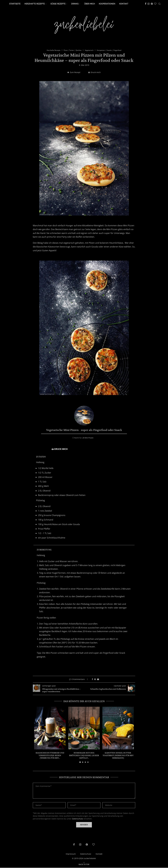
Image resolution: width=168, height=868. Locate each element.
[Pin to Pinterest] (95, 679)
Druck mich (94, 73)
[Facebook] (146, 4)
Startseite (15, 4)
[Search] (159, 4)
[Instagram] (149, 4)
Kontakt (124, 4)
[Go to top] (84, 865)
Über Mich (90, 4)
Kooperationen (107, 4)
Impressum (71, 854)
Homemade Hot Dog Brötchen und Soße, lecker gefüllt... (84, 756)
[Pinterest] (152, 4)
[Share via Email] (98, 679)
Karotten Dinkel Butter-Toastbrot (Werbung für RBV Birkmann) (118, 756)
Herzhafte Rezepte (35, 4)
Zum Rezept (74, 73)
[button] (38, 737)
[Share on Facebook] (92, 679)
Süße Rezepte (58, 4)
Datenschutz (78, 819)
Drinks (75, 4)
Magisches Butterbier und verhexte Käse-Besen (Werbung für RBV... (50, 756)
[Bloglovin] (155, 4)
